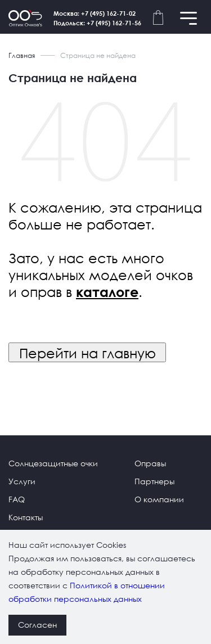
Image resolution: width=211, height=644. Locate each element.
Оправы (150, 463)
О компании (159, 499)
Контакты (26, 517)
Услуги (22, 481)
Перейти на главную (87, 353)
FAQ (17, 499)
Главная (22, 55)
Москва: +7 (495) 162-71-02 (95, 13)
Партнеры (154, 481)
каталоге (107, 292)
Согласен (37, 625)
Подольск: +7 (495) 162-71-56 (97, 23)
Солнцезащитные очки (53, 463)
